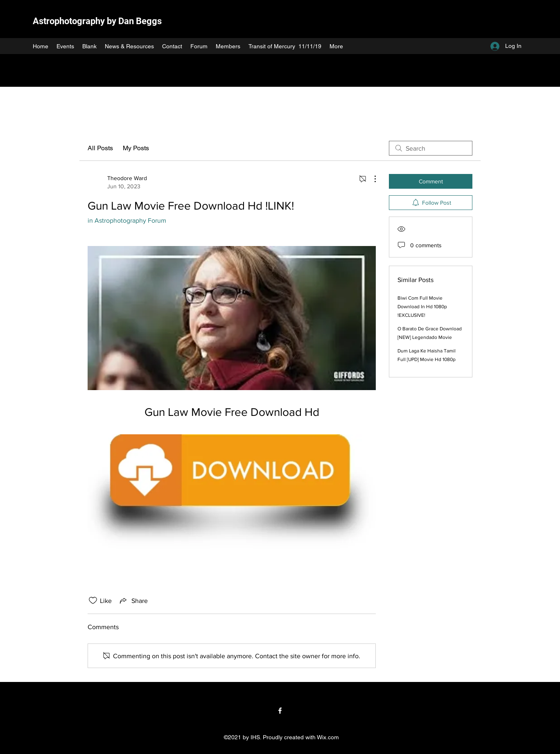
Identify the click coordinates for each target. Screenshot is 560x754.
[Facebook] (280, 711)
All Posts (100, 148)
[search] (431, 148)
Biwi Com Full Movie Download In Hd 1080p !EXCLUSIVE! (422, 307)
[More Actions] (371, 179)
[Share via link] (133, 600)
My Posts (136, 148)
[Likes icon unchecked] (93, 600)
